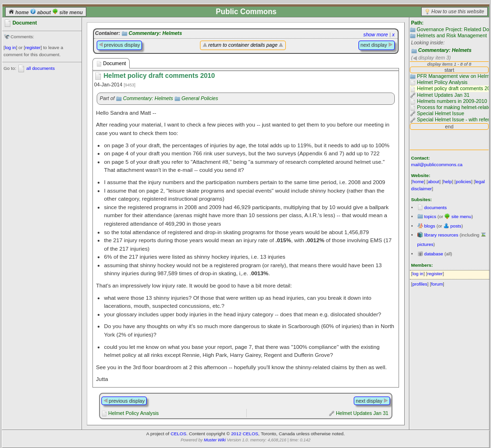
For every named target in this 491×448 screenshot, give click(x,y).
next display (376, 45)
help (448, 182)
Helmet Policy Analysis (133, 413)
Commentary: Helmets (445, 50)
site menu (68, 12)
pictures (425, 244)
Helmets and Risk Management (452, 35)
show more (375, 34)
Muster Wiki (215, 440)
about (41, 12)
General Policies (200, 98)
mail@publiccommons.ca (437, 165)
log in (10, 47)
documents (435, 207)
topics (430, 216)
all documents (41, 68)
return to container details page (243, 45)
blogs (429, 226)
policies (463, 182)
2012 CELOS (245, 434)
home (19, 12)
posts (456, 226)
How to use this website (458, 11)
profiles (420, 284)
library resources (441, 235)
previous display (119, 45)
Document (111, 63)
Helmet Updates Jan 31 (362, 413)
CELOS (179, 434)
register (33, 47)
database (433, 254)
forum (437, 284)
